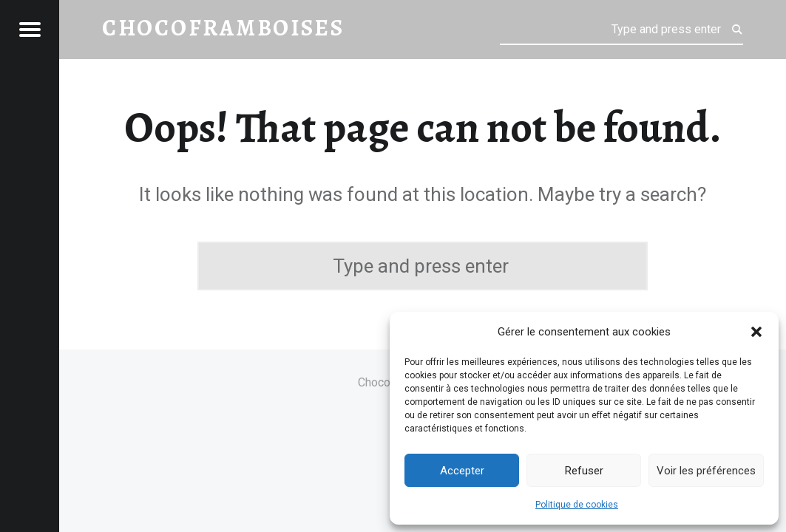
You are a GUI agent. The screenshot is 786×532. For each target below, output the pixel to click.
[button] (756, 332)
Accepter (462, 471)
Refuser (584, 471)
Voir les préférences (706, 471)
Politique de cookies (577, 505)
